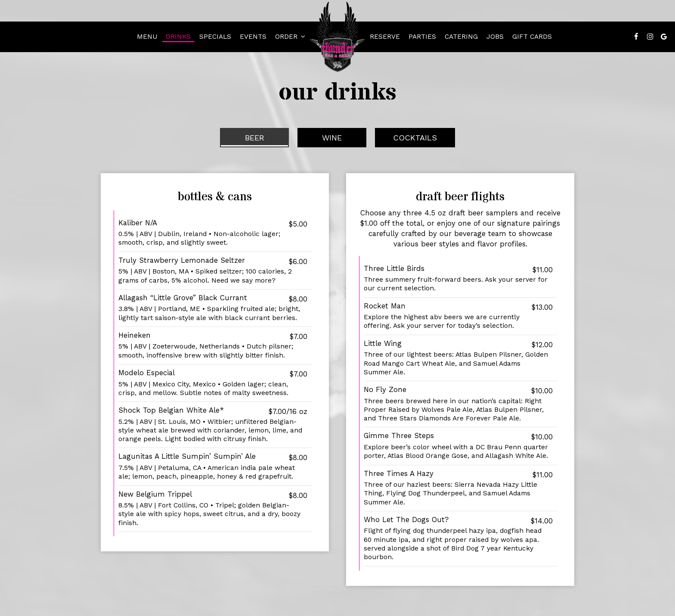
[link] (337, 37)
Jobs (495, 37)
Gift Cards (532, 37)
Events (253, 37)
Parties (422, 37)
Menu (147, 37)
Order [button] (290, 37)
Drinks (178, 37)
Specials (215, 37)
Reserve (385, 37)
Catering (461, 37)
